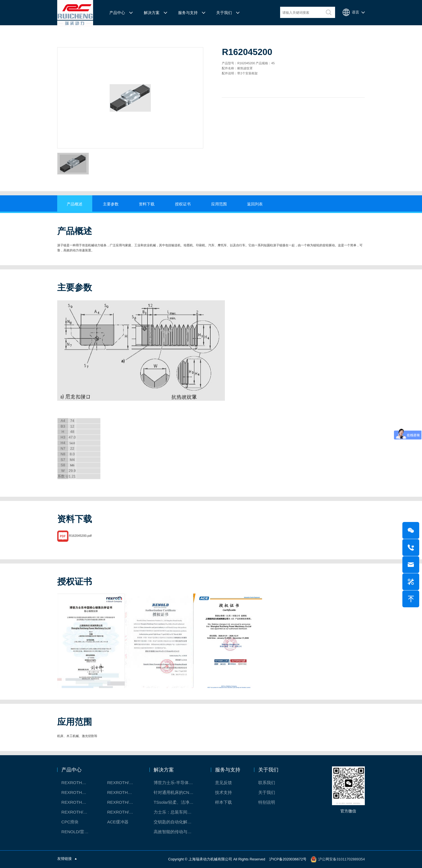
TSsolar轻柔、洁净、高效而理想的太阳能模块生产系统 (177, 802)
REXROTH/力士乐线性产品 (124, 783)
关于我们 (224, 13)
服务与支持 (188, 13)
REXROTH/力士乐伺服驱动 (124, 812)
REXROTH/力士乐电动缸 (124, 802)
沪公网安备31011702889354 (342, 859)
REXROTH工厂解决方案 (78, 783)
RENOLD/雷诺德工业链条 (78, 832)
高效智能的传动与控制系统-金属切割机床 (177, 832)
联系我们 (267, 783)
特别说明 (267, 802)
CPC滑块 (70, 822)
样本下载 (223, 802)
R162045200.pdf (80, 539)
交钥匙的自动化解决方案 (177, 822)
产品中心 (117, 13)
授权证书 (183, 204)
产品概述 (75, 204)
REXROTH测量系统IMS (78, 802)
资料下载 (147, 204)
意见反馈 (223, 783)
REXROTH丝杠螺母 (78, 792)
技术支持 (223, 792)
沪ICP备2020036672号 (288, 859)
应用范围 (219, 204)
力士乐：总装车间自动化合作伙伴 (177, 812)
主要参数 (111, 204)
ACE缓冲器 (118, 822)
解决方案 (152, 13)
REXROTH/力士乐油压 (78, 812)
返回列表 (255, 204)
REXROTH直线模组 (124, 792)
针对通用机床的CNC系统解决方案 (177, 792)
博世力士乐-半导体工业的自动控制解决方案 (177, 783)
